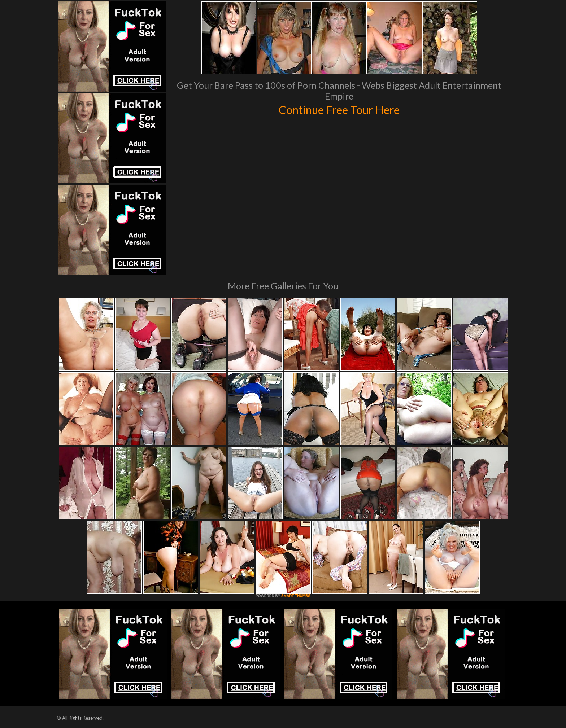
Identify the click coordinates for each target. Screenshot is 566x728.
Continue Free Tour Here (339, 109)
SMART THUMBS (296, 596)
